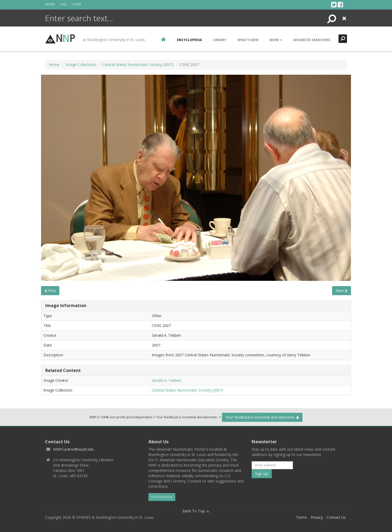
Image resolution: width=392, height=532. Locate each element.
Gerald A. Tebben (166, 380)
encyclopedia (189, 40)
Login (76, 4)
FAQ (63, 4)
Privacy (317, 517)
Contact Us (336, 517)
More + (276, 40)
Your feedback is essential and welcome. (262, 417)
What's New (248, 40)
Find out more (162, 497)
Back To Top (196, 511)
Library (220, 40)
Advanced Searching (312, 40)
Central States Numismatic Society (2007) (138, 65)
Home (54, 65)
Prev (50, 291)
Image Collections (81, 65)
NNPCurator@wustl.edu (73, 449)
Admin (50, 4)
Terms (301, 517)
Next (342, 291)
